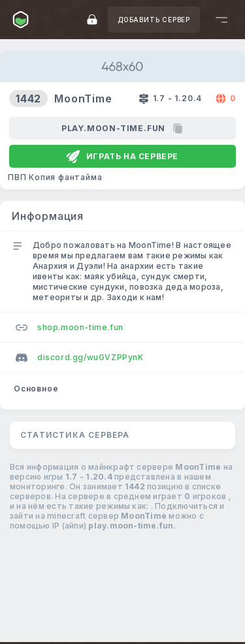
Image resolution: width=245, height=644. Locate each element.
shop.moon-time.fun (70, 328)
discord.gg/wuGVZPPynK (80, 358)
